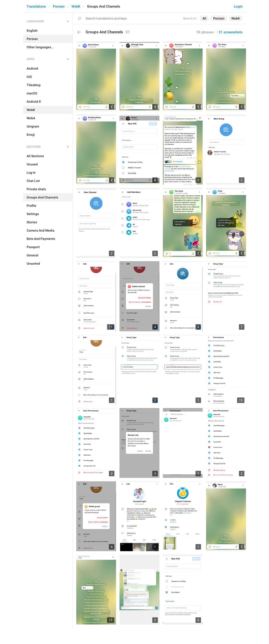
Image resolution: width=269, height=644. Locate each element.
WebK (76, 6)
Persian (59, 6)
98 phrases (205, 32)
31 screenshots (231, 32)
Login (238, 6)
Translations (36, 6)
